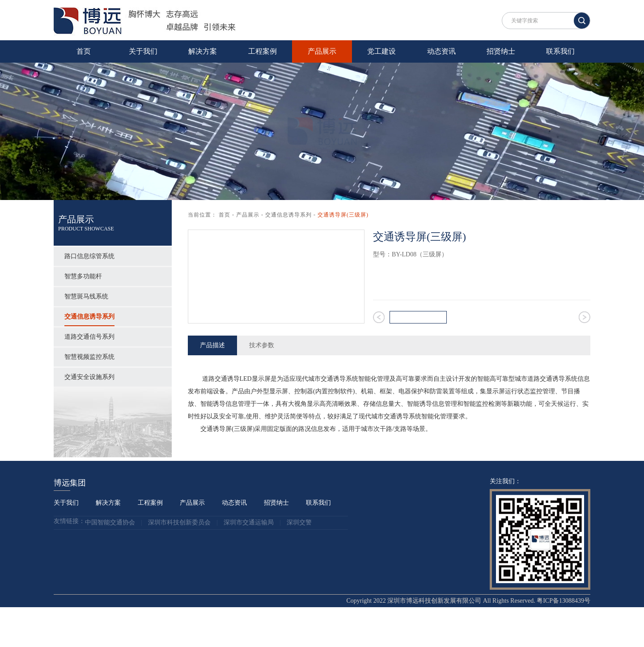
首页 (84, 51)
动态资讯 (441, 51)
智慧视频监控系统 (89, 357)
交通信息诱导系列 (89, 317)
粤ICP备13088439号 (563, 641)
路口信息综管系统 (89, 256)
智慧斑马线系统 (86, 296)
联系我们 (560, 51)
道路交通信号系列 (89, 337)
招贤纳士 (501, 51)
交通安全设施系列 (89, 377)
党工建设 (381, 51)
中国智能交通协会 (110, 563)
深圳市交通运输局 (249, 563)
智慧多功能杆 (83, 276)
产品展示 (322, 51)
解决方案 (203, 51)
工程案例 (263, 51)
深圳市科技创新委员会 (179, 563)
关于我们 (143, 51)
